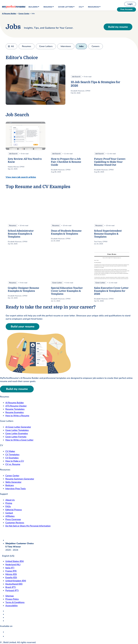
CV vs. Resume (13, 464)
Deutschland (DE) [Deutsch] (14, 584)
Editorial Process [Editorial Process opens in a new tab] (14, 510)
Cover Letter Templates (17, 430)
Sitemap (10, 596)
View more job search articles (21, 177)
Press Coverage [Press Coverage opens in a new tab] (13, 519)
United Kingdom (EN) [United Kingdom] (16, 581)
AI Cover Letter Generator (18, 427)
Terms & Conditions (15, 602)
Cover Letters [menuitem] (66, 7)
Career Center (24, 14)
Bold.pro (10, 485)
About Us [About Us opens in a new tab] (10, 500)
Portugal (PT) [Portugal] (12, 590)
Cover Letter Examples (17, 433)
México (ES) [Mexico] (11, 574)
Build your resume (23, 327)
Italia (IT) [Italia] (10, 568)
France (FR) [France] (11, 571)
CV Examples (12, 458)
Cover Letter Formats (16, 437)
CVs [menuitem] (81, 7)
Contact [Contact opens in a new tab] (9, 513)
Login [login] (130, 4)
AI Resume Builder (9, 14)
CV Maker (10, 451)
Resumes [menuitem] (48, 7)
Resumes (27, 46)
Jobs (81, 46)
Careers (96, 46)
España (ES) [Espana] (11, 578)
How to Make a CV (15, 461)
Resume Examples (15, 412)
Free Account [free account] (126, 9)
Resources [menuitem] (94, 7)
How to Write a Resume (17, 416)
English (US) (7, 556)
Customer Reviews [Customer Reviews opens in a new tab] (15, 523)
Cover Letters (46, 46)
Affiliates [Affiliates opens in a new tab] (10, 516)
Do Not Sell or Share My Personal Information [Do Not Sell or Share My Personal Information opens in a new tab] (28, 526)
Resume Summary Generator (20, 479)
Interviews (66, 46)
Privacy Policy (12, 599)
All (12, 46)
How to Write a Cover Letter (19, 440)
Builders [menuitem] (33, 7)
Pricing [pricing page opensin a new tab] (9, 503)
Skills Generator (13, 482)
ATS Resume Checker (16, 406)
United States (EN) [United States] (15, 561)
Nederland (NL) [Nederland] (13, 565)
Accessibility (12, 606)
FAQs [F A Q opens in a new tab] (8, 506)
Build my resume (118, 27)
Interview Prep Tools (16, 489)
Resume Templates (15, 409)
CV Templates (12, 455)
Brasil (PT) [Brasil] (11, 587)
